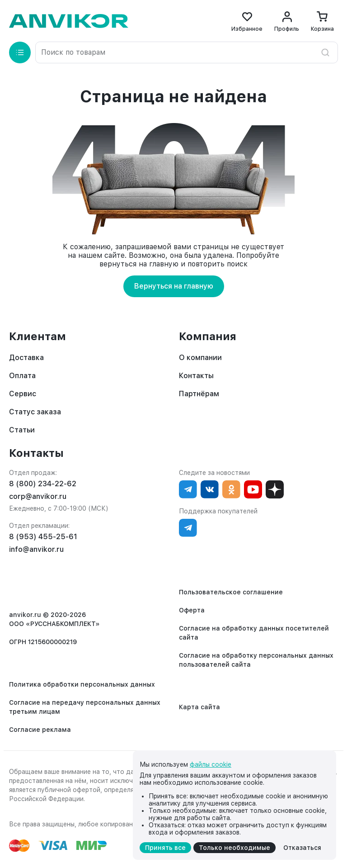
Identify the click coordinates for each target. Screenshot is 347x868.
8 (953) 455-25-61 (43, 537)
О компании (200, 358)
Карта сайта (199, 707)
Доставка (26, 358)
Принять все (165, 848)
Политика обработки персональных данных (82, 684)
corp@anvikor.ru (38, 496)
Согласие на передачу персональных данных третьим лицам (85, 707)
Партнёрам (199, 394)
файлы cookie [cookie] (211, 764)
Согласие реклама (40, 730)
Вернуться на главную (174, 286)
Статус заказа (35, 412)
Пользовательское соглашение (231, 592)
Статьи (22, 430)
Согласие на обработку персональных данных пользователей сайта (256, 660)
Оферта (192, 610)
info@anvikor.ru (36, 549)
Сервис (23, 394)
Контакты (196, 376)
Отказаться (302, 848)
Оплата (22, 376)
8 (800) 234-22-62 (43, 484)
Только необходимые (234, 848)
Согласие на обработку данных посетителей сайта (254, 633)
